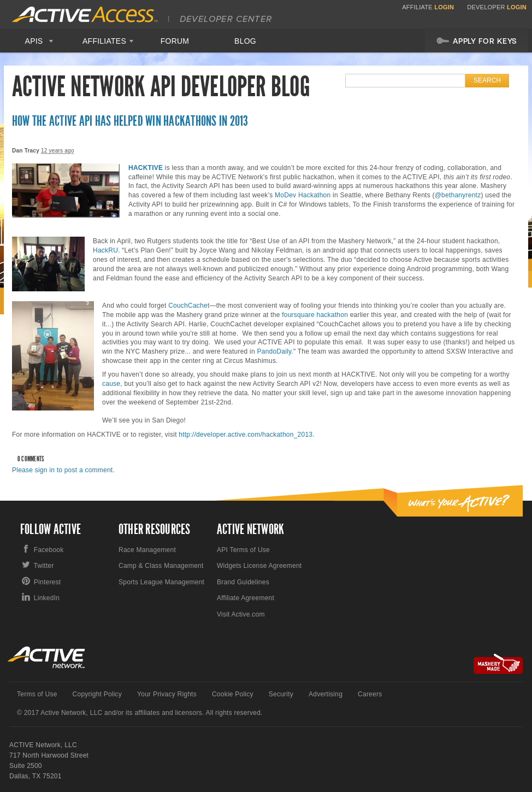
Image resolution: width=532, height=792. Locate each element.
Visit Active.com (241, 614)
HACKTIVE (146, 168)
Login (444, 7)
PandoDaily (274, 351)
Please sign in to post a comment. (63, 470)
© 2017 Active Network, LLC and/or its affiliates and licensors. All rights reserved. (140, 713)
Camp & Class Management (161, 566)
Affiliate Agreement (246, 598)
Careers (370, 694)
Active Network (47, 657)
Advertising (326, 694)
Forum (175, 41)
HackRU (105, 250)
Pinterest (48, 582)
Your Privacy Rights (167, 694)
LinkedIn (47, 598)
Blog (245, 41)
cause (111, 384)
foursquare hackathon (315, 315)
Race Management (147, 550)
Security (281, 694)
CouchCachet (189, 306)
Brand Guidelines (243, 582)
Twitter (44, 566)
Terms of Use (37, 694)
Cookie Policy (233, 694)
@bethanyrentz (458, 195)
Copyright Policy (97, 694)
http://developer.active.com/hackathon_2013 (246, 435)
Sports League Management (161, 582)
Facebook (49, 550)
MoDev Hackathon (303, 195)
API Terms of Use (243, 550)
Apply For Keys (477, 40)
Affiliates (104, 41)
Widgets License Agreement (259, 566)
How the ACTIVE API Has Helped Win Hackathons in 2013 (130, 121)
